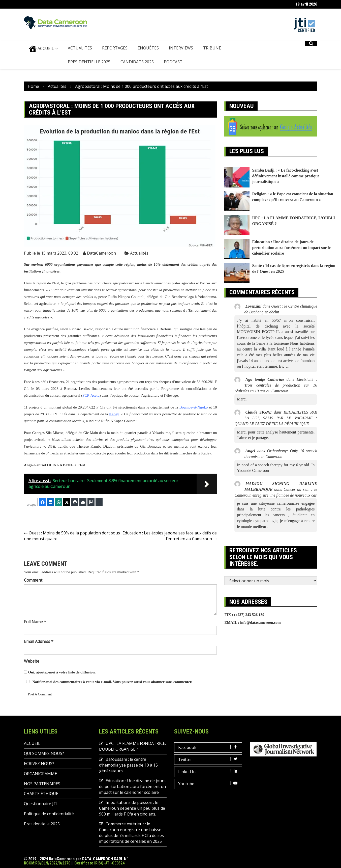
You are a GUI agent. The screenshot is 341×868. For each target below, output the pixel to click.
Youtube (209, 784)
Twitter (209, 759)
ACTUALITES (80, 48)
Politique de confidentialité (49, 814)
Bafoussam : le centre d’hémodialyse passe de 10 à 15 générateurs (128, 765)
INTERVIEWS (181, 48)
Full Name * (35, 622)
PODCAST (173, 62)
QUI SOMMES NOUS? (44, 753)
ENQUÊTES (148, 48)
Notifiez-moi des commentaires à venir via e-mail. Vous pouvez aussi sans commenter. (108, 682)
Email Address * (39, 641)
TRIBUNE (212, 48)
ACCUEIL (41, 49)
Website (32, 661)
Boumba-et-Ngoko (194, 407)
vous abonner (154, 682)
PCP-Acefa (91, 395)
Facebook (209, 747)
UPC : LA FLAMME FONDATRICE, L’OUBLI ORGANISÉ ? (133, 746)
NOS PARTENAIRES (42, 784)
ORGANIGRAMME (40, 774)
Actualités (139, 253)
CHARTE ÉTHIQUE (41, 794)
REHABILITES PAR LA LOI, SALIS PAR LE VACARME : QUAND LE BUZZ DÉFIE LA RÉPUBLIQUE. (276, 418)
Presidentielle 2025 (89, 62)
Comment (33, 580)
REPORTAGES (115, 48)
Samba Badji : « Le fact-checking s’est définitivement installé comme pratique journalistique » (286, 176)
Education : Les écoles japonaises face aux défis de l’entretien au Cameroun (170, 536)
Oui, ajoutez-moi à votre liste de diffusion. (60, 672)
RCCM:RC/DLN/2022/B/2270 (47, 863)
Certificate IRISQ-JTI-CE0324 (99, 863)
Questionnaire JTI (41, 804)
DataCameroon (101, 253)
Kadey (114, 414)
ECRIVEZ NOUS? (39, 764)
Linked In (209, 772)
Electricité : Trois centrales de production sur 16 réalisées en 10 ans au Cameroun (276, 385)
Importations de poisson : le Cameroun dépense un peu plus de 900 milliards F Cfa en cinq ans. (132, 808)
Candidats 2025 (137, 62)
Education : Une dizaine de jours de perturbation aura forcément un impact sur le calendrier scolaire (291, 248)
